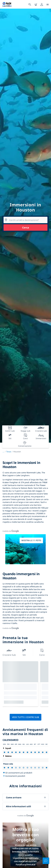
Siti (24, 652)
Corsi (42, 652)
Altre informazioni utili (18, 806)
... (4, 452)
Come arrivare (14, 798)
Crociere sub (9, 652)
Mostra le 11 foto (31, 540)
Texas (9, 452)
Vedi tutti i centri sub (26, 717)
